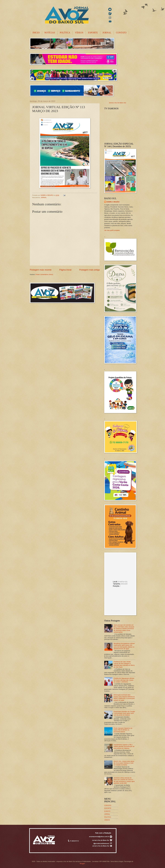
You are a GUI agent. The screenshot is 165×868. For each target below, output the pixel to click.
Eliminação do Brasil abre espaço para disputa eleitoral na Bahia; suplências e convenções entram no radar (124, 697)
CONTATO (121, 33)
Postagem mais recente (41, 270)
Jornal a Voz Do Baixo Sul (117, 103)
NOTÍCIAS (50, 33)
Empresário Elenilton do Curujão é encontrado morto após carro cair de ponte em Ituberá (124, 713)
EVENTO (107, 811)
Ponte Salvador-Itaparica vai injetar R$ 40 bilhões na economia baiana (123, 730)
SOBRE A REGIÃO (113, 202)
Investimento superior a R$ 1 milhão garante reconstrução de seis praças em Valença (124, 746)
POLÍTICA (65, 33)
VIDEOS (107, 820)
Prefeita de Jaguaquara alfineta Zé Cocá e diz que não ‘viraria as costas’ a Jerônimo (124, 680)
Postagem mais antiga (89, 270)
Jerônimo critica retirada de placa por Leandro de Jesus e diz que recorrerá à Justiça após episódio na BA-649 (124, 780)
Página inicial (65, 270)
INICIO (36, 33)
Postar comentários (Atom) (44, 274)
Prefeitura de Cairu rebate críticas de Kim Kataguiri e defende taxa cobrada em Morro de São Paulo (124, 664)
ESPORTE (93, 33)
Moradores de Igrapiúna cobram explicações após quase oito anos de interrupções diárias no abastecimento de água (124, 646)
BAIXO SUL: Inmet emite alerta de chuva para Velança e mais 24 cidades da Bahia (124, 763)
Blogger (82, 863)
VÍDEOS (79, 33)
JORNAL (107, 33)
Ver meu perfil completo (112, 230)
